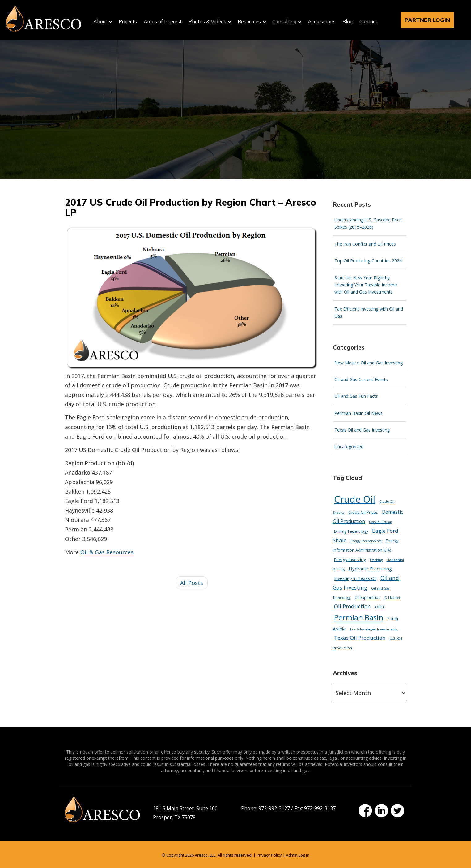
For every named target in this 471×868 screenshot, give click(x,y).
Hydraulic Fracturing (370, 569)
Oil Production (352, 606)
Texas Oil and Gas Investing (362, 430)
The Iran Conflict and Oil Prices (365, 244)
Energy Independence (366, 541)
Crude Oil (355, 499)
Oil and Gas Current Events (361, 379)
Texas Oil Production (360, 638)
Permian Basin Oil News (359, 413)
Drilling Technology (351, 531)
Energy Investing (350, 560)
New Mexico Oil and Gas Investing (369, 363)
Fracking (376, 560)
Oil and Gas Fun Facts (356, 396)
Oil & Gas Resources (107, 552)
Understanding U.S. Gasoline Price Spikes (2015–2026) (368, 223)
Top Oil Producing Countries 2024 (368, 261)
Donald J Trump (380, 522)
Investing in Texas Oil (355, 578)
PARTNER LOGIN (427, 20)
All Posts (192, 583)
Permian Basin (359, 617)
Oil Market (392, 598)
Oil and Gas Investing (366, 583)
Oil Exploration (367, 597)
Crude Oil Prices (363, 512)
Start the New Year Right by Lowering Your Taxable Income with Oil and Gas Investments (366, 285)
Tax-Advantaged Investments (373, 629)
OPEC (380, 607)
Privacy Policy (269, 855)
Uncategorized (349, 447)
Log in (304, 855)
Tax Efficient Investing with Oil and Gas (369, 312)
